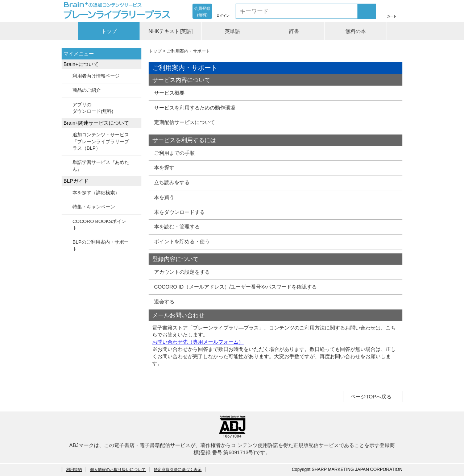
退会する (164, 302)
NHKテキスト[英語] (171, 31)
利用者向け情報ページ (96, 76)
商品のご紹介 (87, 90)
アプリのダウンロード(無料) (93, 108)
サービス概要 (169, 93)
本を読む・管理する (177, 227)
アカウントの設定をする (182, 272)
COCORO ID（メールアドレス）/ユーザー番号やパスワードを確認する (235, 287)
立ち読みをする (172, 182)
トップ (109, 31)
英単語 (232, 31)
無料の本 (356, 31)
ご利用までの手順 (174, 153)
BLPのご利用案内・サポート (101, 245)
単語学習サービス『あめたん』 (101, 165)
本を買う (164, 197)
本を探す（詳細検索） (96, 193)
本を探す (164, 167)
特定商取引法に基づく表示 (178, 469)
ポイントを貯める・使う (182, 241)
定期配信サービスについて (185, 122)
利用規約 (74, 469)
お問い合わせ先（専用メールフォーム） (198, 342)
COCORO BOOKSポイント (99, 225)
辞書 (294, 31)
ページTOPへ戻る (371, 397)
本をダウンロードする (179, 212)
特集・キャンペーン (94, 207)
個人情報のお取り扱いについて (118, 469)
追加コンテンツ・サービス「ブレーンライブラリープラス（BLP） (101, 141)
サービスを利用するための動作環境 (195, 108)
